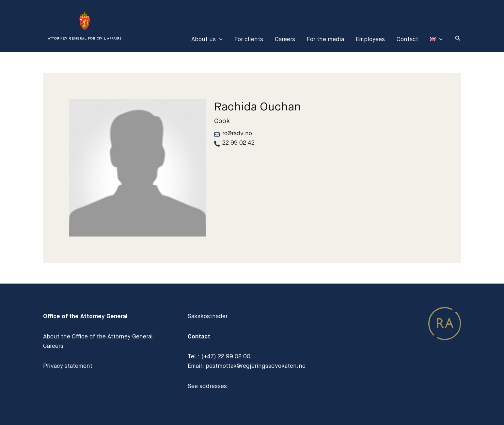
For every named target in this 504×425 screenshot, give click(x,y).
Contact (407, 39)
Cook (222, 121)
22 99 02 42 (238, 143)
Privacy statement (68, 366)
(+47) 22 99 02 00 (226, 356)
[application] (219, 39)
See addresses (207, 386)
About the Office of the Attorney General (98, 336)
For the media (325, 39)
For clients (249, 39)
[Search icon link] (458, 39)
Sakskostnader (208, 316)
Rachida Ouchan (258, 106)
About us (207, 39)
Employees (370, 39)
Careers (285, 39)
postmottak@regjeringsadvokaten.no (256, 366)
